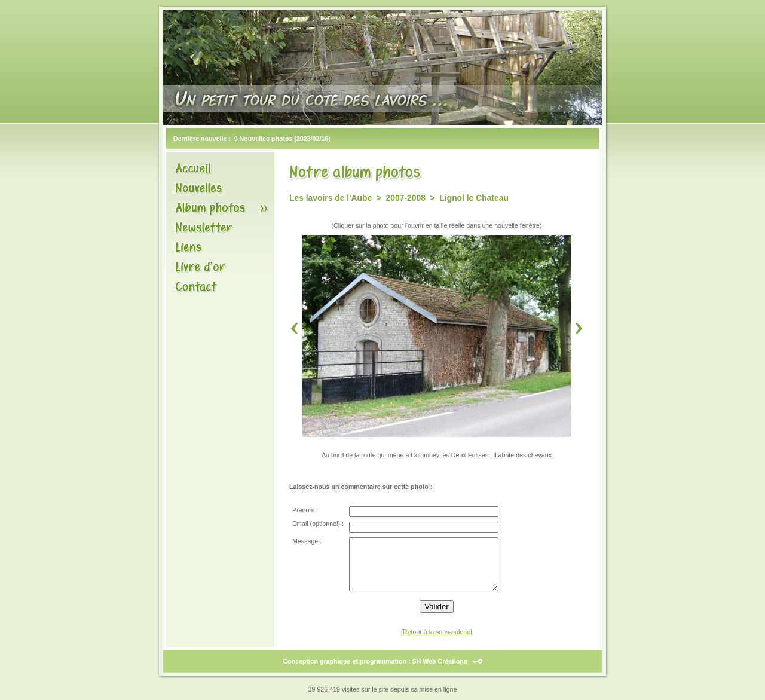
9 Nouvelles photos (264, 139)
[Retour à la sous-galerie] (437, 632)
